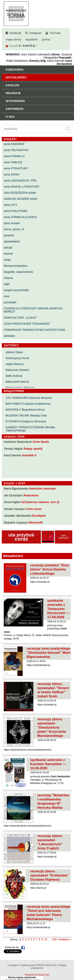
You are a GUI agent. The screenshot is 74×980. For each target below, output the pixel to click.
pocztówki (10, 302)
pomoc (46, 39)
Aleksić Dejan (14, 352)
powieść (9, 235)
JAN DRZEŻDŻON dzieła (20, 193)
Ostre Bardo (41, 442)
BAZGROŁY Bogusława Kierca (25, 410)
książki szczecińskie (16, 290)
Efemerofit (36, 523)
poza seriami (12, 223)
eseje (7, 260)
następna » (65, 939)
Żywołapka (39, 516)
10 (46, 939)
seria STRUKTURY (16, 168)
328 (54, 939)
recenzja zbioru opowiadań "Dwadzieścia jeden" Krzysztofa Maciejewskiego (52, 727)
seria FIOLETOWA (15, 211)
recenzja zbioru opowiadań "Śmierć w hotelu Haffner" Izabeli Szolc (53, 690)
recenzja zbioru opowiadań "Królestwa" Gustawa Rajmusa (49, 875)
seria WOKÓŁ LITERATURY (22, 187)
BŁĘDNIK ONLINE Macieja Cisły (26, 415)
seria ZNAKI (11, 174)
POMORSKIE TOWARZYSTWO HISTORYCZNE (35, 330)
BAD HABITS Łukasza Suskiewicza (28, 404)
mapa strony (14, 39)
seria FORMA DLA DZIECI (20, 217)
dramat (8, 254)
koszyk (14, 46)
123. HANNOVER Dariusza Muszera (29, 398)
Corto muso (34, 509)
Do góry (70, 965)
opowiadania (12, 241)
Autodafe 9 (29, 455)
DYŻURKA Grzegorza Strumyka (26, 421)
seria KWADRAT (14, 144)
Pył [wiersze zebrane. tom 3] (40, 502)
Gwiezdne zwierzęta (42, 489)
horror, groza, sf (14, 229)
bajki (7, 284)
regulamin (32, 39)
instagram (35, 33)
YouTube (55, 33)
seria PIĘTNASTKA (16, 150)
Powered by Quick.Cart (37, 975)
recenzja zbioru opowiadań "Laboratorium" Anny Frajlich (50, 842)
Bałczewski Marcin (17, 382)
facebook (15, 33)
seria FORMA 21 (14, 156)
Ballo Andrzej (14, 376)
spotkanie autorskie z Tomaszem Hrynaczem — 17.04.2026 (58, 609)
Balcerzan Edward (17, 370)
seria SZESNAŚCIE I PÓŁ (20, 181)
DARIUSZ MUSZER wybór (21, 199)
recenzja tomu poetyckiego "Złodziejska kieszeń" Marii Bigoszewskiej (49, 653)
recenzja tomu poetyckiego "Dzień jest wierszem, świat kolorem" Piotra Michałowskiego (49, 913)
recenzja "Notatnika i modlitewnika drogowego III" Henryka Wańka (53, 801)
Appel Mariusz (15, 364)
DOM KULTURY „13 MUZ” (20, 318)
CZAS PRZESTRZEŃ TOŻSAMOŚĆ (27, 324)
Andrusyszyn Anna (17, 358)
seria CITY (10, 205)
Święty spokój (33, 449)
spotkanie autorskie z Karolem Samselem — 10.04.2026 (48, 764)
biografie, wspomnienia (18, 272)
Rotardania (31, 495)
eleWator (9, 336)
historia (8, 278)
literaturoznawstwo (15, 266)
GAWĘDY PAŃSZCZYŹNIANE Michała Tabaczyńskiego (30, 429)
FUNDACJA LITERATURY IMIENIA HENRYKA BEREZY (33, 310)
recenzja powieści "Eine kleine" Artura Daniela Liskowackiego (50, 569)
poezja (8, 248)
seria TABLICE (13, 162)
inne (6, 296)
